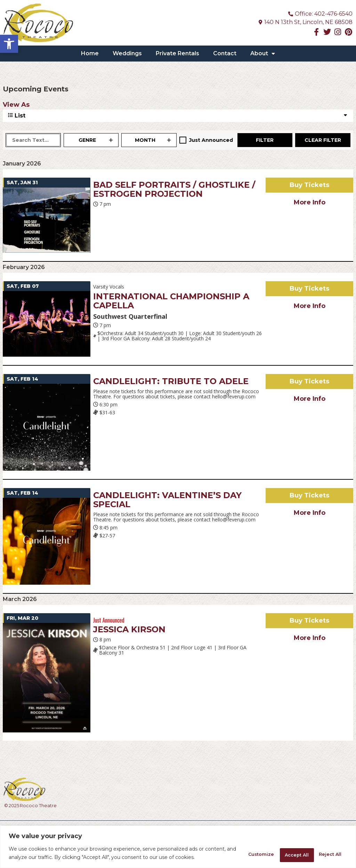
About (263, 54)
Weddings (127, 53)
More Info (310, 202)
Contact (225, 53)
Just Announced (211, 140)
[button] (9, 44)
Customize (231, 850)
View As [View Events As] (16, 105)
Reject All (278, 850)
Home (90, 53)
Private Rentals (177, 53)
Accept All (325, 850)
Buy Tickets (309, 185)
